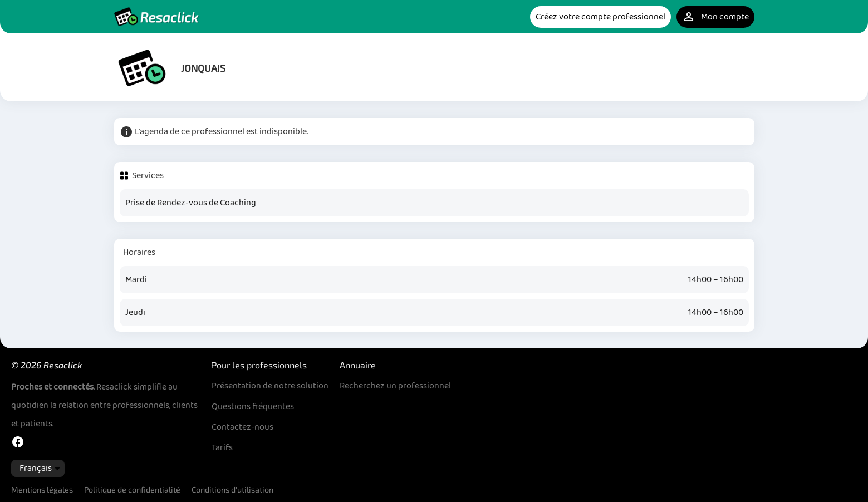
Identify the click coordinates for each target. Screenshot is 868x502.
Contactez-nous (242, 427)
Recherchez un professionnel (395, 386)
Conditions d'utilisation (232, 489)
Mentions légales (42, 489)
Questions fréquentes (253, 407)
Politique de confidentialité (132, 489)
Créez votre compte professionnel (600, 17)
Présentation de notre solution (270, 386)
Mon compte (715, 17)
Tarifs (222, 448)
